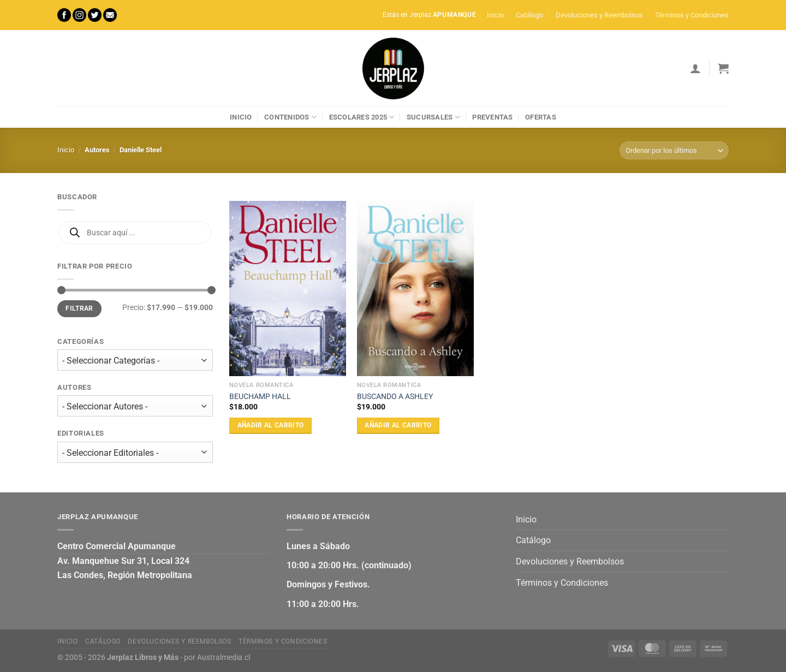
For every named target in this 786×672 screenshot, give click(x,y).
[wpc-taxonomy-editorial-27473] (135, 452)
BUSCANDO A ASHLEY (395, 397)
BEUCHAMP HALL (260, 397)
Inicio (495, 15)
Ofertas (541, 117)
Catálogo (529, 15)
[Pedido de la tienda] (674, 150)
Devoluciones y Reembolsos (599, 15)
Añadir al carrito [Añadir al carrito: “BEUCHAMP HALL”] (271, 425)
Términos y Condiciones (692, 15)
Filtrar (79, 308)
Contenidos (290, 117)
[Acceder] (695, 68)
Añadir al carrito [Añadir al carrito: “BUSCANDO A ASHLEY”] (398, 425)
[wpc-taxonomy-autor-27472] (135, 406)
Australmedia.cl (224, 658)
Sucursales (433, 117)
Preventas (492, 117)
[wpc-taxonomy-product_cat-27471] (135, 360)
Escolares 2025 (362, 117)
